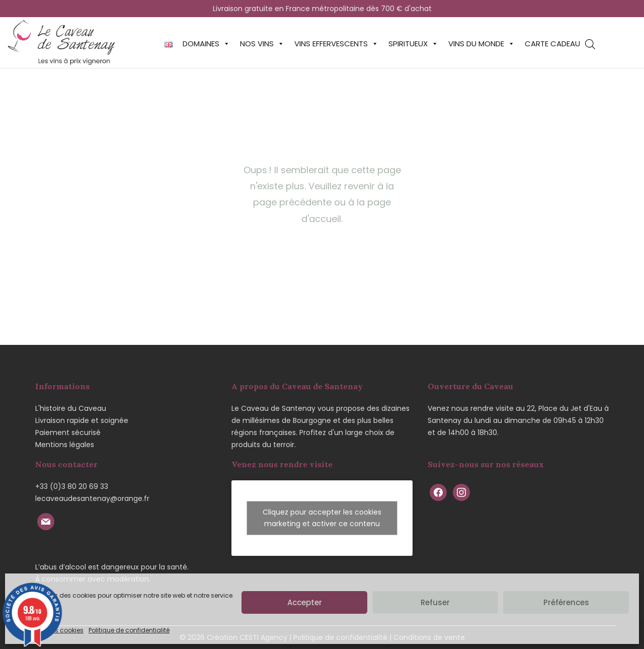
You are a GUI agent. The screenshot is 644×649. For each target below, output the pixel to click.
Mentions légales (65, 445)
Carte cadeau (552, 44)
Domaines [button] (206, 44)
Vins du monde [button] (481, 44)
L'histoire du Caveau (71, 408)
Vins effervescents (336, 44)
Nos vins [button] (262, 44)
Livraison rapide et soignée (82, 420)
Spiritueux (413, 44)
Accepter (305, 602)
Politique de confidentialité (129, 630)
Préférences (566, 602)
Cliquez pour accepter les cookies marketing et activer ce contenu (322, 518)
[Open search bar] (590, 44)
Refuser (435, 602)
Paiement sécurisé (68, 432)
